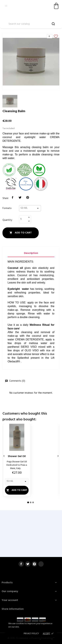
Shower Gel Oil (17, 456)
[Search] (31, 24)
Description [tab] (31, 253)
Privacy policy (31, 634)
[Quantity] (23, 219)
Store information (13, 609)
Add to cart (21, 233)
